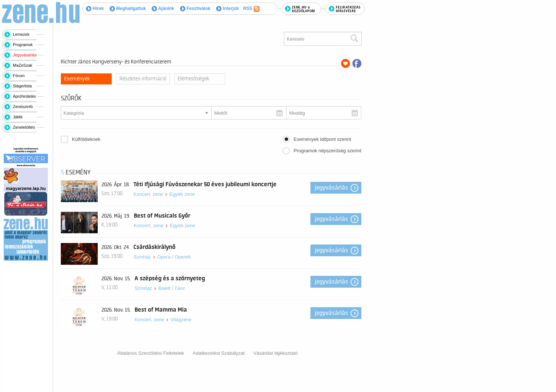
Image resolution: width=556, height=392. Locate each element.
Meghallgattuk (128, 8)
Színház (142, 257)
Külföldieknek (86, 139)
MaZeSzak (23, 65)
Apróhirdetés (24, 96)
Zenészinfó (23, 107)
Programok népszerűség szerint (327, 151)
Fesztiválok (195, 8)
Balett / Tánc (172, 288)
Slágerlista (22, 86)
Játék (18, 117)
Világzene (181, 320)
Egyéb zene (182, 194)
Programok (23, 45)
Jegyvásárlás (25, 55)
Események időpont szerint (322, 139)
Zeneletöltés (24, 127)
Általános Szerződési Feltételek (151, 353)
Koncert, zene (148, 194)
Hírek (95, 8)
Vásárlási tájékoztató (275, 353)
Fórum (19, 76)
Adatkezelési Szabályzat (219, 353)
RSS (251, 9)
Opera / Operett (174, 257)
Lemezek (21, 34)
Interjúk (227, 8)
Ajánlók (163, 8)
